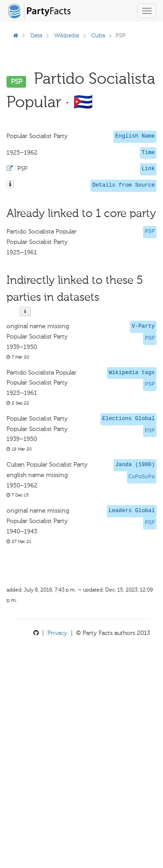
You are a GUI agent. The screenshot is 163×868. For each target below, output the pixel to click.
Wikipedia (67, 35)
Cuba (98, 35)
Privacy (57, 633)
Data (36, 35)
